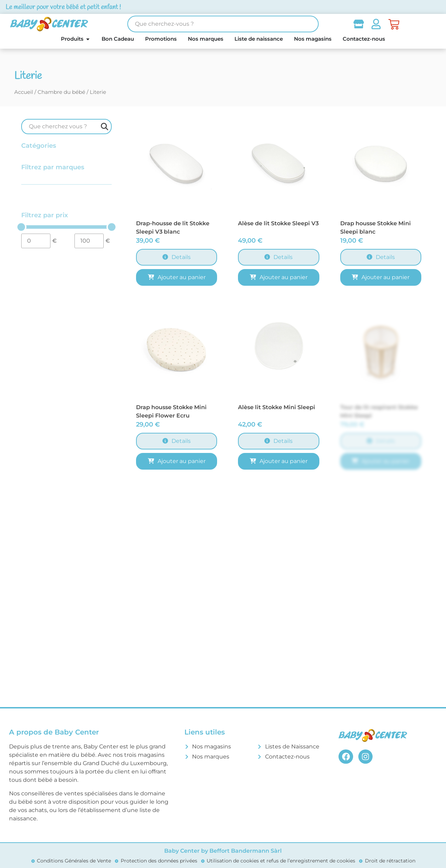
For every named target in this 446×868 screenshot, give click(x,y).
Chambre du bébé (61, 92)
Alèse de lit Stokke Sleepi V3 (278, 223)
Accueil (24, 92)
